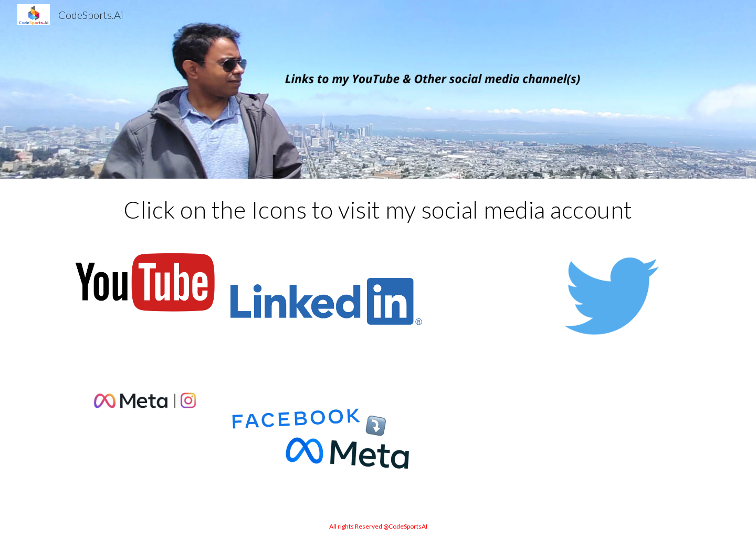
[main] (378, 210)
